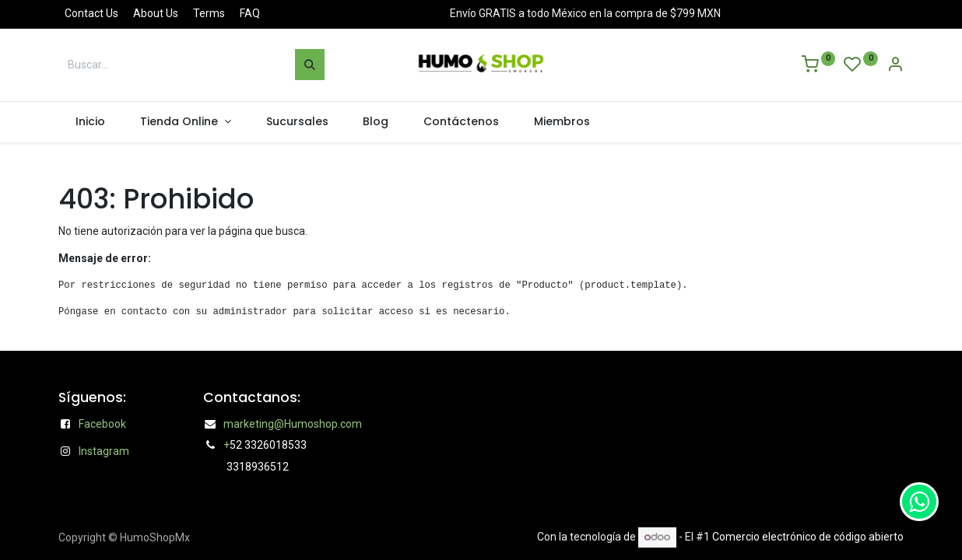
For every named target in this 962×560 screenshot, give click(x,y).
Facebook (102, 424)
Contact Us (91, 13)
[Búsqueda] (310, 65)
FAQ (250, 13)
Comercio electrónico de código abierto (808, 537)
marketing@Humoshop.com (293, 424)
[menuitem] (91, 122)
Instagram (104, 451)
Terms (209, 13)
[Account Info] (895, 66)
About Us (156, 13)
